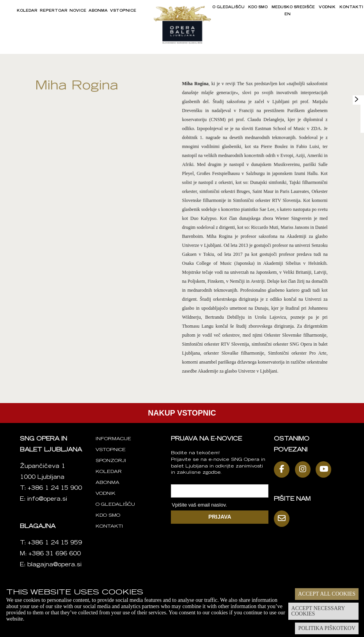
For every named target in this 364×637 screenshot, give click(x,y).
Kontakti (351, 7)
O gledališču (228, 7)
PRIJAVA (220, 517)
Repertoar (54, 11)
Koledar (27, 11)
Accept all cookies (327, 594)
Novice (78, 11)
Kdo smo (258, 7)
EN (288, 14)
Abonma (98, 11)
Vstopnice (123, 11)
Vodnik (327, 7)
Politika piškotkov (327, 628)
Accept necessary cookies (318, 611)
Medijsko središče (293, 7)
